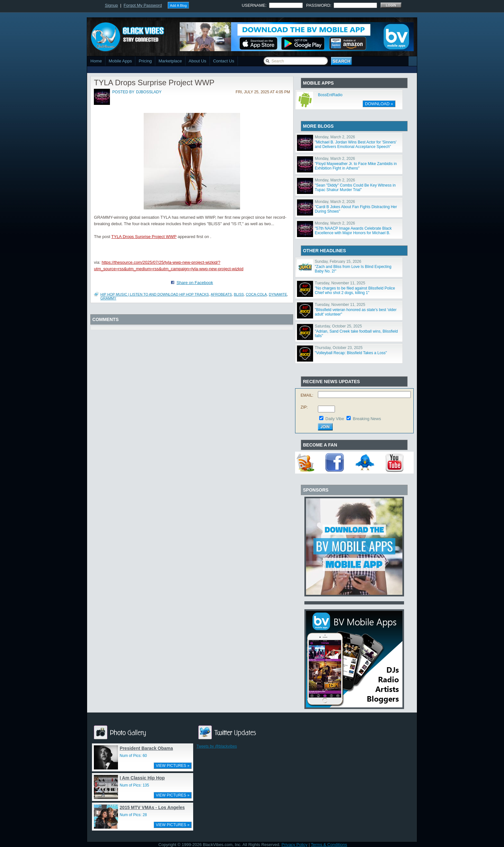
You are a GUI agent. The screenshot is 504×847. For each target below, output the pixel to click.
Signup (111, 5)
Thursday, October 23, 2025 (339, 348)
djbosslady (149, 92)
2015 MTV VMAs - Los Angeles (152, 807)
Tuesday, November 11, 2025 (340, 283)
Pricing (145, 61)
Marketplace (170, 61)
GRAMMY (108, 298)
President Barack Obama (146, 748)
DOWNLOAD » (379, 104)
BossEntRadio (330, 95)
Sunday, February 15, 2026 (338, 262)
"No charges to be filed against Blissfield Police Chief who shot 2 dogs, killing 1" (355, 290)
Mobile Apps (120, 61)
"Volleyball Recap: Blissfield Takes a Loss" (351, 353)
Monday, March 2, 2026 (335, 137)
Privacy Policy (295, 845)
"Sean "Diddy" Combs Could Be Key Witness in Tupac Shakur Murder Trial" (355, 188)
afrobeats (221, 294)
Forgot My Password (143, 5)
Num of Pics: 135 (134, 785)
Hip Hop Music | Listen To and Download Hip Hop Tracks (155, 294)
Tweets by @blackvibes (217, 746)
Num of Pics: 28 (133, 815)
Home (96, 61)
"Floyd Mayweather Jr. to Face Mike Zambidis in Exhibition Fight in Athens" (356, 166)
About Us (198, 61)
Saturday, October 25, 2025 (338, 326)
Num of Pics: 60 (133, 756)
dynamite (278, 294)
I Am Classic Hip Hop (142, 778)
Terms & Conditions (329, 845)
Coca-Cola (256, 294)
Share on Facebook (195, 283)
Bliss (239, 294)
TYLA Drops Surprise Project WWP (144, 237)
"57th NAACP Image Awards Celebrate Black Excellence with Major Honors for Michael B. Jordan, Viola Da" (353, 233)
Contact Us (224, 61)
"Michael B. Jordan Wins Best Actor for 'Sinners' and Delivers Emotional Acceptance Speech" (355, 144)
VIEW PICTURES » (173, 766)
